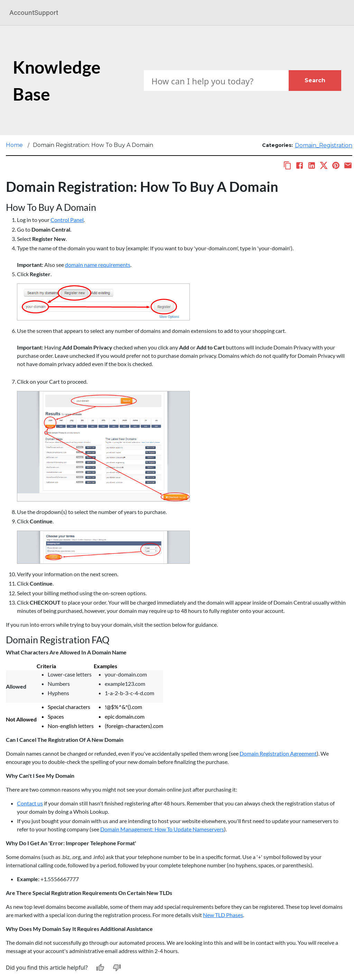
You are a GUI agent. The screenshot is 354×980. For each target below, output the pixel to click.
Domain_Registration (324, 145)
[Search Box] (216, 81)
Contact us (30, 803)
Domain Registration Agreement (278, 753)
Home (14, 145)
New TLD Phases (223, 915)
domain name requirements (98, 265)
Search (315, 80)
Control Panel (67, 220)
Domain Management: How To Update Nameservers (162, 829)
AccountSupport (34, 13)
